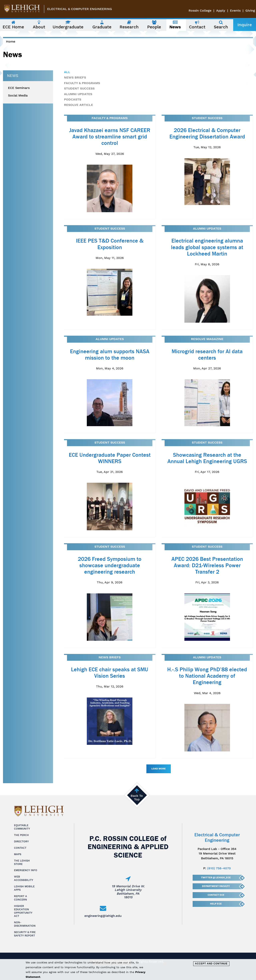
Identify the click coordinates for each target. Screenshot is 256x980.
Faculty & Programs (82, 83)
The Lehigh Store (22, 862)
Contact (20, 848)
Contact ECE (216, 895)
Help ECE (216, 904)
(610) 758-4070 (219, 868)
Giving (250, 10)
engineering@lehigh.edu (103, 916)
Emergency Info (26, 870)
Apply (221, 10)
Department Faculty (216, 886)
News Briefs (75, 77)
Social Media (18, 96)
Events (235, 10)
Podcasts (73, 99)
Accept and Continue (211, 964)
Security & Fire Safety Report (25, 934)
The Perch (21, 835)
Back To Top (137, 797)
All (67, 72)
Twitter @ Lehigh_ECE (216, 878)
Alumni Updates (78, 94)
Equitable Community (22, 827)
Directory (21, 841)
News (13, 76)
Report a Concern (20, 898)
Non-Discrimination (25, 924)
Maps (18, 854)
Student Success (79, 88)
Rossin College (200, 10)
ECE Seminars (19, 88)
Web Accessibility (24, 878)
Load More (159, 769)
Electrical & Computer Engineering (80, 9)
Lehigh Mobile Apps (24, 888)
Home (11, 41)
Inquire (245, 25)
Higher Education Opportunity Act (23, 911)
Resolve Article (78, 105)
